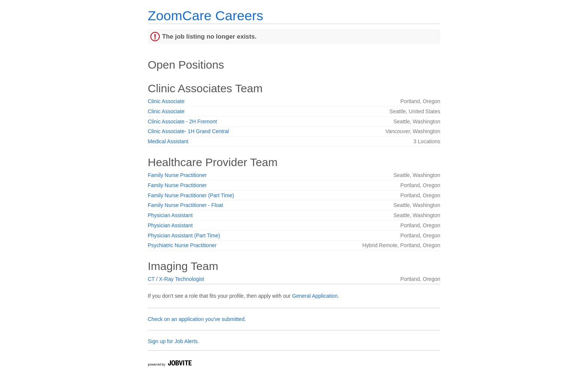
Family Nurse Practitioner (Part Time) (191, 195)
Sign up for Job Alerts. (173, 341)
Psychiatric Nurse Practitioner (182, 245)
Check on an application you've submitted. (197, 319)
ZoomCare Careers (205, 16)
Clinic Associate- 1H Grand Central (188, 131)
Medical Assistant (168, 141)
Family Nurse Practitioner (177, 175)
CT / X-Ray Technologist (176, 279)
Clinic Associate (166, 101)
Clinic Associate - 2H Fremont (182, 121)
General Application (315, 296)
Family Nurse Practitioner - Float (185, 205)
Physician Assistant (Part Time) (184, 235)
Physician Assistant (170, 215)
